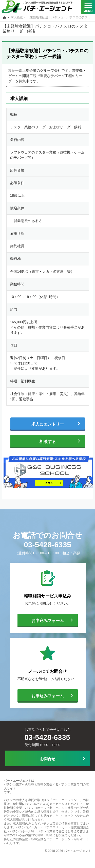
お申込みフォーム (41, 620)
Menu (88, 8)
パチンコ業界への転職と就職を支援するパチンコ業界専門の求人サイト (46, 786)
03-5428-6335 (48, 545)
